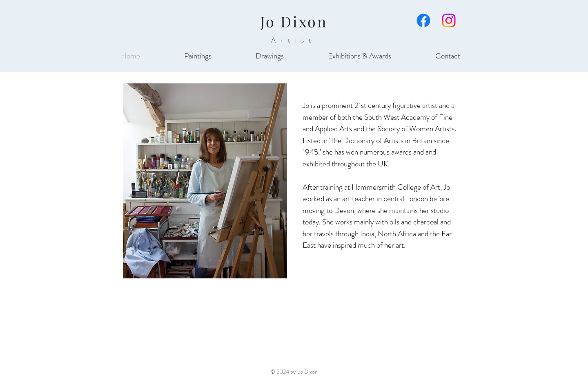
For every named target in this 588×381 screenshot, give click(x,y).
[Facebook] (423, 20)
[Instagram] (449, 20)
